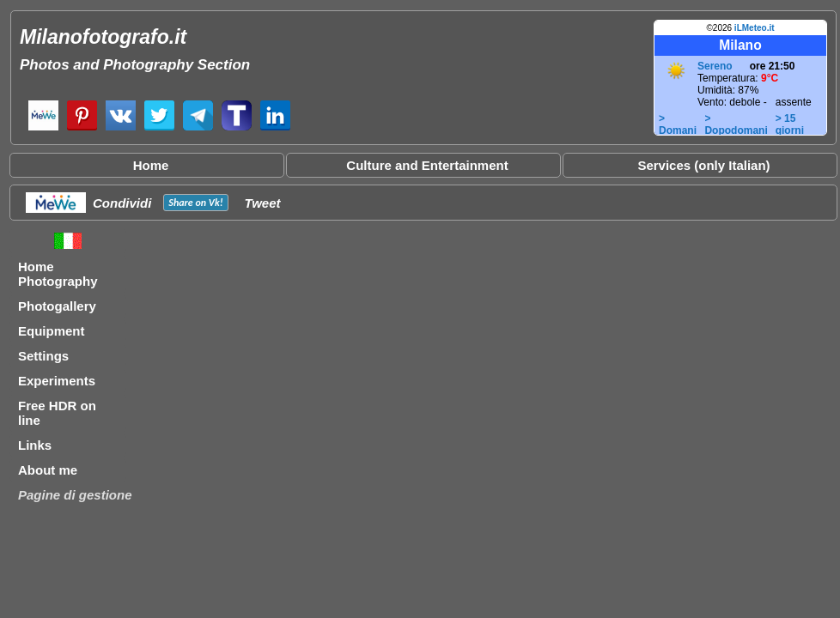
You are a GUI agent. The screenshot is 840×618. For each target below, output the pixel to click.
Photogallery (57, 306)
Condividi (122, 203)
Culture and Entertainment (427, 165)
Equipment (52, 331)
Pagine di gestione (75, 495)
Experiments (57, 381)
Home (151, 165)
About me (48, 470)
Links (35, 445)
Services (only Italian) (703, 165)
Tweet (263, 203)
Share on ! (195, 203)
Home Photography (58, 274)
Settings (43, 356)
